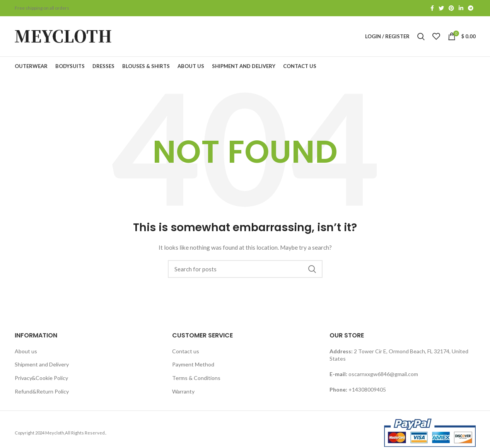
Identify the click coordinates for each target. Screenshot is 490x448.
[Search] (245, 269)
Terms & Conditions (196, 378)
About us (26, 351)
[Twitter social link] (441, 8)
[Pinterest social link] (451, 8)
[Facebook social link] (432, 8)
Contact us (186, 351)
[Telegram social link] (471, 8)
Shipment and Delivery (42, 364)
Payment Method (193, 364)
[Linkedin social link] (461, 8)
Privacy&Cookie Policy (41, 378)
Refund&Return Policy (42, 391)
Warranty (183, 391)
